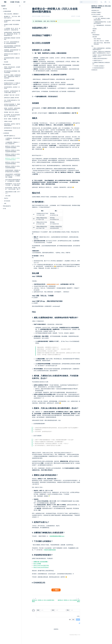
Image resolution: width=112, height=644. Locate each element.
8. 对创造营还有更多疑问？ (42, 555)
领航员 (35, 118)
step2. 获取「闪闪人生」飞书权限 (43, 296)
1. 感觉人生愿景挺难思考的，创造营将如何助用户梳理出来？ (55, 318)
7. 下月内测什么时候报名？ (42, 541)
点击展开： (36, 298)
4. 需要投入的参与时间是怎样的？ (45, 475)
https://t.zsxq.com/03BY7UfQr (41, 565)
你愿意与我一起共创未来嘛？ (41, 562)
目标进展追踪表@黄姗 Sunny (57, 536)
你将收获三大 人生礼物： (42, 50)
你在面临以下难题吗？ (42, 35)
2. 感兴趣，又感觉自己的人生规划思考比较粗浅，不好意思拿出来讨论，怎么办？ (102, 52)
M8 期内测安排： (39, 202)
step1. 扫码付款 (37, 276)
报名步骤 (35, 273)
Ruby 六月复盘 (37, 564)
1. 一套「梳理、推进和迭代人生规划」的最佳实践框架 (49, 53)
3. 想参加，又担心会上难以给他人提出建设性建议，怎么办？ (55, 408)
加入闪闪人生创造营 (41, 43)
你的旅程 (35, 103)
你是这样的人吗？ (40, 28)
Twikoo (76, 635)
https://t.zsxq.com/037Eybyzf (41, 567)
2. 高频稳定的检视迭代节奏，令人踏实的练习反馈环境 (49, 75)
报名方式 (36, 193)
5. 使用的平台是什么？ (41, 522)
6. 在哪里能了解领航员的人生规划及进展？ (48, 533)
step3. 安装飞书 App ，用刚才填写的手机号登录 (47, 301)
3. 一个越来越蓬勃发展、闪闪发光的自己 (45, 97)
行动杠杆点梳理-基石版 (50, 550)
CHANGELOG (94, 70)
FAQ (34, 312)
